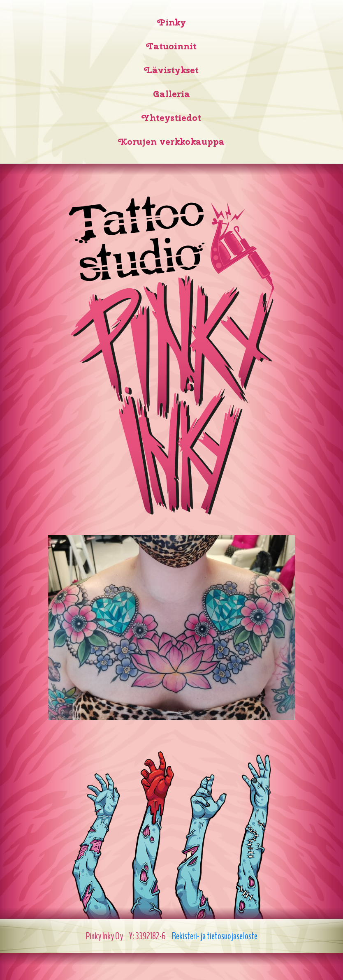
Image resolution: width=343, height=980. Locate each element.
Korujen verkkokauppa (171, 141)
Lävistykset (171, 70)
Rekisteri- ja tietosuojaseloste (215, 936)
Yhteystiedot (171, 118)
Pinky (172, 22)
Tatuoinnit (171, 46)
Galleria (171, 94)
